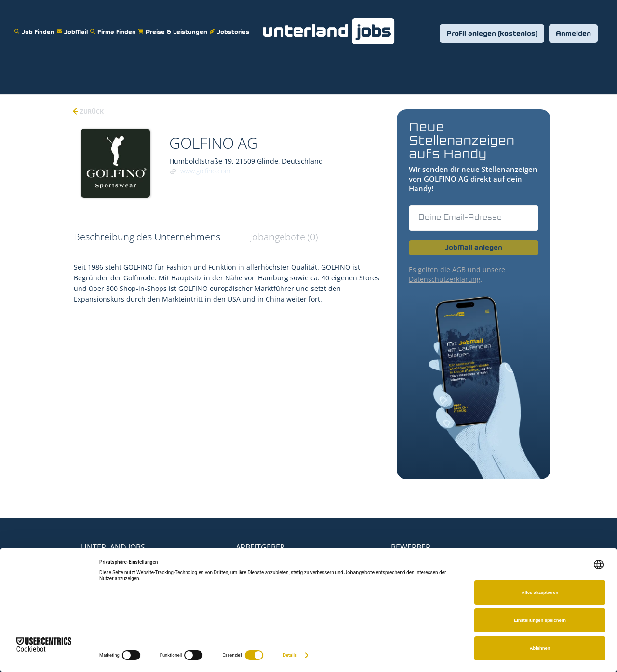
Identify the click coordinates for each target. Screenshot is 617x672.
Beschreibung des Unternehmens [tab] (147, 237)
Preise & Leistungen (174, 26)
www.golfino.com (205, 171)
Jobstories (231, 26)
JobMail (74, 26)
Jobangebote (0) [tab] (284, 237)
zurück (91, 112)
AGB (459, 270)
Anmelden (573, 34)
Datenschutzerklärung (445, 279)
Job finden (36, 26)
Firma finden (114, 26)
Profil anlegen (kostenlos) (492, 34)
